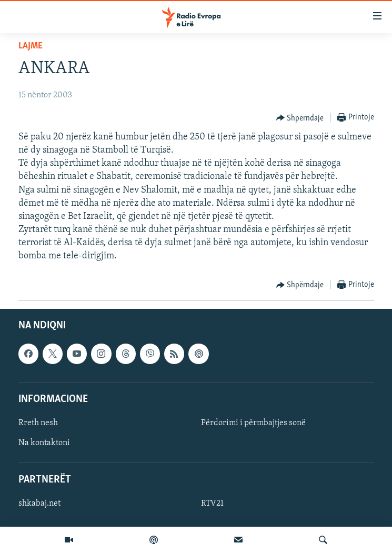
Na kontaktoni (44, 443)
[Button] (300, 118)
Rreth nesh (38, 423)
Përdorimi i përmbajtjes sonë (253, 423)
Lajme (31, 46)
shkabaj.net (39, 504)
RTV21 (212, 504)
